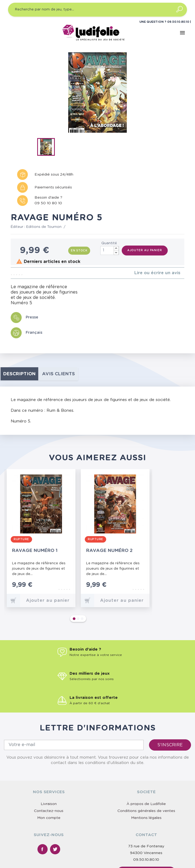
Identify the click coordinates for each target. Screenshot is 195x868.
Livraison (49, 756)
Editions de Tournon (44, 227)
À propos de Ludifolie (146, 756)
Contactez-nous (49, 763)
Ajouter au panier (145, 250)
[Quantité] (110, 251)
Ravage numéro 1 (35, 550)
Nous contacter (146, 824)
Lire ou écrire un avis (157, 273)
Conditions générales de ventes (146, 763)
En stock (79, 251)
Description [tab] (19, 374)
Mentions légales (146, 770)
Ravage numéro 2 (109, 550)
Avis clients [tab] (58, 374)
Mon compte (49, 770)
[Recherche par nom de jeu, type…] (97, 10)
